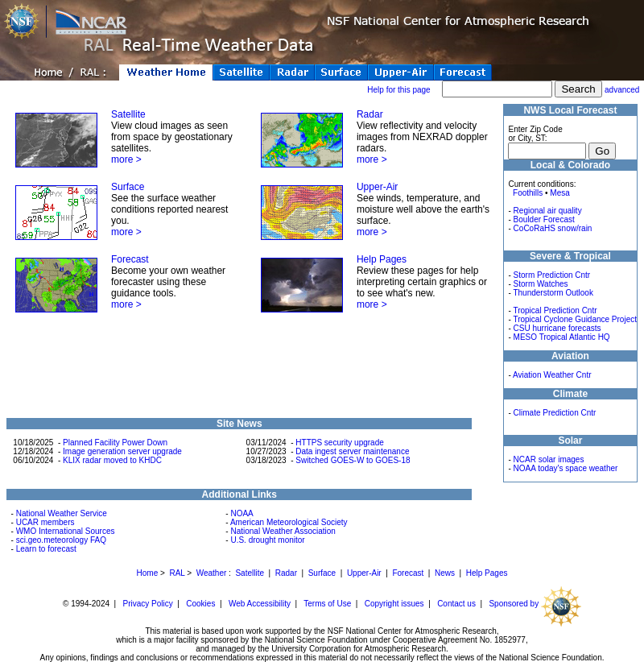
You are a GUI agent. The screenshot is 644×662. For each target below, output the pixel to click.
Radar (370, 114)
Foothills (528, 193)
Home (148, 573)
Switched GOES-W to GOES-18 (353, 460)
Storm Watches (541, 284)
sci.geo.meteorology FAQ (61, 540)
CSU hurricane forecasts (557, 328)
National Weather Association (283, 531)
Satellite (128, 114)
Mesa (559, 193)
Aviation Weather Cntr (552, 375)
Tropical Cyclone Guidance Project (575, 319)
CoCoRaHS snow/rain (553, 228)
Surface (128, 187)
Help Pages (382, 259)
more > (126, 159)
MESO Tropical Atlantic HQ (562, 337)
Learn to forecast (46, 549)
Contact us (456, 604)
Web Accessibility (260, 604)
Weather (212, 573)
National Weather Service (62, 513)
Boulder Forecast (544, 219)
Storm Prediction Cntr (552, 275)
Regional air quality (548, 211)
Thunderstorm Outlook (553, 293)
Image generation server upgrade (122, 451)
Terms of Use (327, 604)
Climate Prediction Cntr (555, 413)
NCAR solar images (549, 459)
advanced (622, 90)
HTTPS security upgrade (340, 443)
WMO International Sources (66, 531)
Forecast (130, 259)
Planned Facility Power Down (115, 443)
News (445, 573)
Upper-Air (377, 187)
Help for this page (398, 90)
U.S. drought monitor (267, 540)
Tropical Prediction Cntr (555, 310)
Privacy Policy (148, 604)
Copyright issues (394, 604)
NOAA (242, 513)
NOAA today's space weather (566, 468)
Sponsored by (535, 604)
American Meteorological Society (289, 522)
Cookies (200, 604)
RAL (177, 573)
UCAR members (45, 522)
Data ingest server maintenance (352, 451)
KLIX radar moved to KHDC (112, 460)
